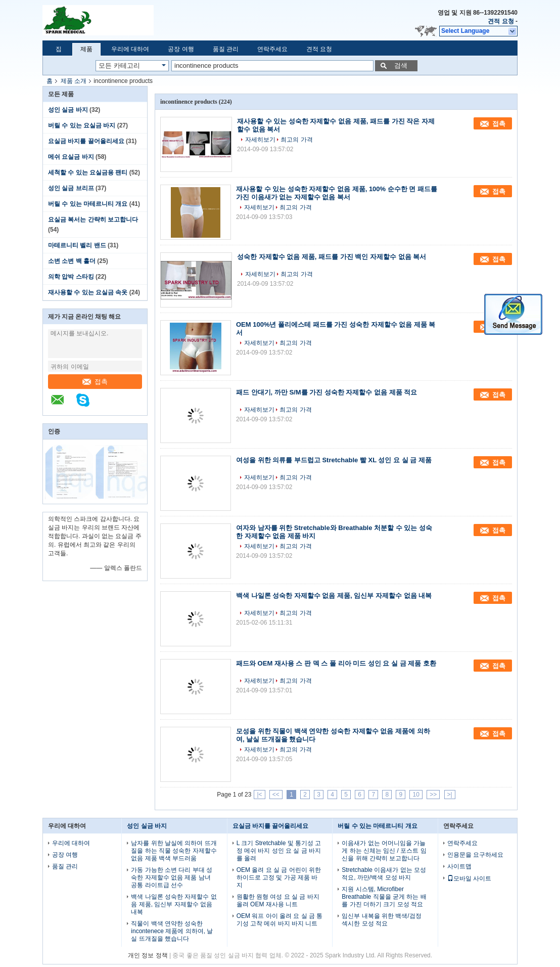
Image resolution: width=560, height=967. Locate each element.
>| (450, 795)
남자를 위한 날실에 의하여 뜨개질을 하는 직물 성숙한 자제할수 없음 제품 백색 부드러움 (174, 851)
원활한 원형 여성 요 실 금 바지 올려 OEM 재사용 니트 (278, 900)
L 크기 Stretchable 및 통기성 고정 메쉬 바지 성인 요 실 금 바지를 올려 (279, 851)
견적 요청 (501, 21)
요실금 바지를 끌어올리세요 (86, 141)
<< (276, 795)
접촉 (95, 382)
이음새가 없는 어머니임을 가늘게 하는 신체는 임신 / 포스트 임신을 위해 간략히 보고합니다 (384, 851)
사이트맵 (459, 866)
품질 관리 (226, 49)
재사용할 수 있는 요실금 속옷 (88, 292)
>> (433, 795)
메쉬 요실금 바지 (71, 157)
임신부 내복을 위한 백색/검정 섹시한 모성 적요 (381, 920)
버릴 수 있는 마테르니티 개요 (88, 204)
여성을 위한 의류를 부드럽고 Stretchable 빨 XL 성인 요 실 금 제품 (334, 460)
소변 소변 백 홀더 (72, 261)
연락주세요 (272, 49)
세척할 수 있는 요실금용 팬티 (88, 172)
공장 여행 (181, 49)
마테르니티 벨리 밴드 (77, 245)
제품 (86, 49)
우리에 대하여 (130, 49)
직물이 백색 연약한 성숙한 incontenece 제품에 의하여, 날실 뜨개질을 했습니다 (172, 931)
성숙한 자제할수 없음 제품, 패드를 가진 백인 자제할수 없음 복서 (332, 257)
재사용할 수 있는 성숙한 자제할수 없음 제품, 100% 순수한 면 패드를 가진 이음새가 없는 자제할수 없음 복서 (337, 193)
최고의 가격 (296, 140)
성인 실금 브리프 (71, 188)
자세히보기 (260, 140)
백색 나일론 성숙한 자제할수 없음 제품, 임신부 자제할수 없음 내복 (334, 596)
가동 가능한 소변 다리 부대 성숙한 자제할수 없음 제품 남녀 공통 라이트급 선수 (172, 877)
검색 (401, 65)
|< (259, 795)
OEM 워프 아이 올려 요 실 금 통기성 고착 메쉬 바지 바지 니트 (280, 920)
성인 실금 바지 (68, 110)
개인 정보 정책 (148, 955)
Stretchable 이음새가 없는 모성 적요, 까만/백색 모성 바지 (384, 874)
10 (416, 795)
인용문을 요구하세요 (475, 855)
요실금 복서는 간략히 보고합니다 (93, 219)
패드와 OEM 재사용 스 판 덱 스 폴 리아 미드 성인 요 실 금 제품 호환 (336, 663)
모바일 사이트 (469, 878)
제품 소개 (74, 81)
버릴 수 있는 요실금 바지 (82, 125)
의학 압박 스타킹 (71, 277)
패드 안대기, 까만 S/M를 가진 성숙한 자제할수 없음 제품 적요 (326, 392)
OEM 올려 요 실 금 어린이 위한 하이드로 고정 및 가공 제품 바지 (279, 877)
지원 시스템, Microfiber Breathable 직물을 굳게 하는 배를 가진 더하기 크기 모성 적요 (384, 897)
